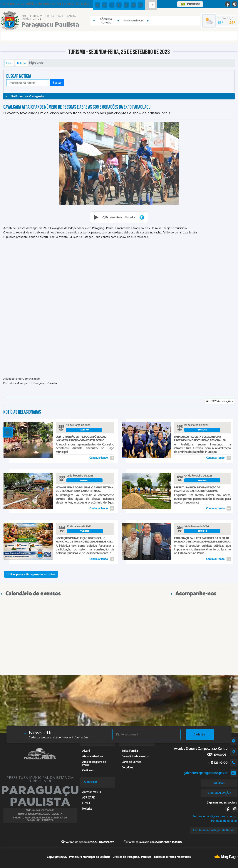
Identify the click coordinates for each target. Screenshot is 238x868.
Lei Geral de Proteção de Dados (214, 830)
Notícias (22, 63)
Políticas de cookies (224, 821)
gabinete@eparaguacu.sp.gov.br (206, 773)
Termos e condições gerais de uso (215, 816)
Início (9, 63)
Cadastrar (200, 734)
